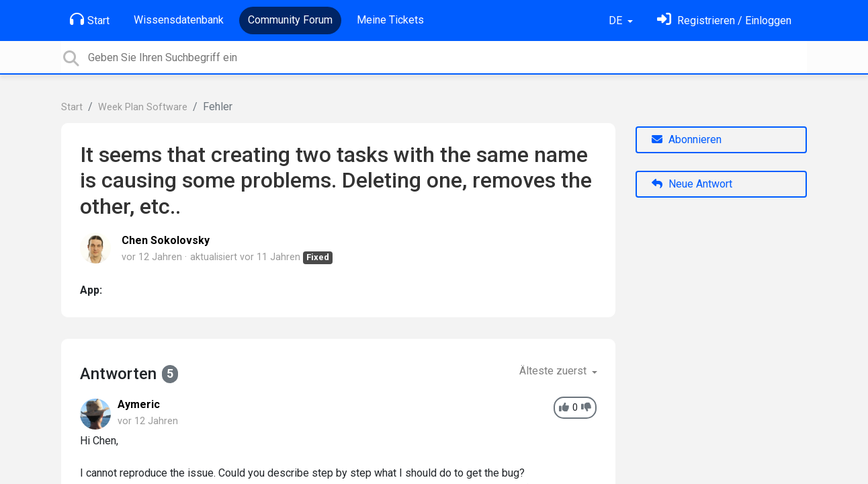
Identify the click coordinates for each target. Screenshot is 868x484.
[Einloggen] (724, 21)
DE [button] (617, 21)
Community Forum (290, 20)
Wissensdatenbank (179, 20)
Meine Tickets (390, 20)
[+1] (564, 408)
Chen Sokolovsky (166, 240)
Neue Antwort (692, 184)
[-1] (586, 408)
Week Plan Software (143, 107)
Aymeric (139, 404)
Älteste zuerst (554, 371)
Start (90, 19)
